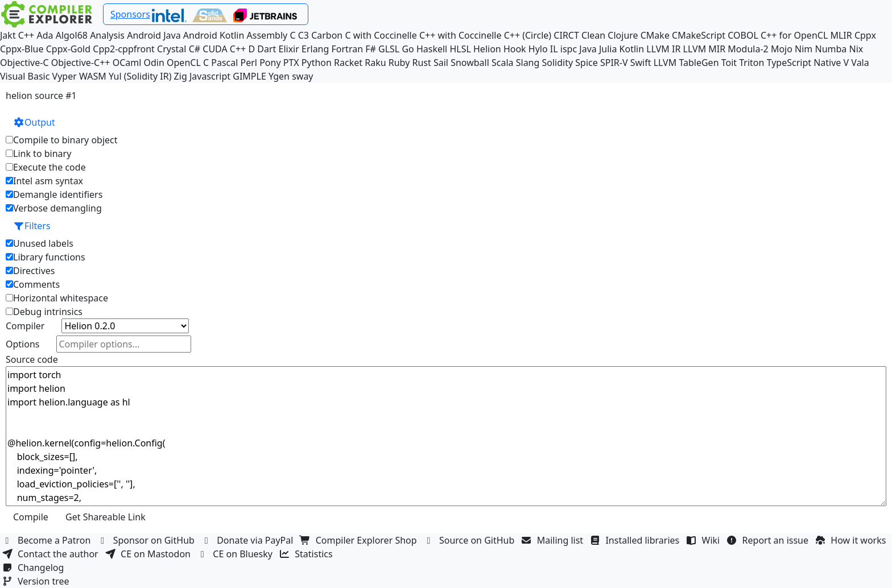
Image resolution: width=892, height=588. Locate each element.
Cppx (865, 35)
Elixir (288, 49)
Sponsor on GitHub (148, 540)
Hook (515, 49)
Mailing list (554, 540)
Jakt (8, 35)
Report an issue (769, 540)
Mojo (782, 49)
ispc (569, 49)
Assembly (267, 35)
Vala (860, 63)
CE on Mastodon (149, 554)
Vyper (65, 76)
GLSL (389, 49)
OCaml (127, 63)
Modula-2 (748, 49)
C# (195, 49)
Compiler (25, 326)
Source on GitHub (470, 540)
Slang (528, 63)
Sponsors (130, 14)
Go (408, 49)
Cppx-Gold (68, 49)
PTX (291, 63)
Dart (267, 49)
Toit (729, 63)
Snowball (470, 63)
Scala (503, 63)
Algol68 (72, 35)
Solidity (558, 63)
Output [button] (34, 122)
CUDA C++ (224, 49)
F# (371, 49)
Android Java (154, 35)
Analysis (107, 35)
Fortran (348, 49)
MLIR (841, 35)
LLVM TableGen (686, 63)
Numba (831, 49)
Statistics (307, 554)
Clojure (623, 35)
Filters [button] (32, 226)
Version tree (37, 581)
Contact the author (51, 554)
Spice (586, 63)
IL (554, 49)
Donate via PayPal (249, 540)
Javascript (210, 76)
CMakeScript (699, 35)
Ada (45, 35)
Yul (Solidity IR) (140, 76)
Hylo (538, 49)
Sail (441, 63)
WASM (93, 76)
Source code (32, 359)
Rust (421, 63)
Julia (608, 49)
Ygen (279, 76)
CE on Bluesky (236, 554)
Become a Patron (48, 540)
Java (588, 49)
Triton (751, 63)
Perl (249, 63)
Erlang (315, 49)
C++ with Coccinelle (461, 35)
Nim (804, 49)
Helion (487, 49)
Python (317, 63)
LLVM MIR (705, 49)
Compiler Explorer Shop (360, 540)
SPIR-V (614, 63)
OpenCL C (188, 63)
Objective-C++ (81, 63)
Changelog (34, 568)
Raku (375, 63)
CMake (655, 35)
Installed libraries (636, 540)
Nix (856, 49)
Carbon (327, 35)
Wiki (705, 540)
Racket (348, 63)
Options (22, 344)
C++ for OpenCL (794, 35)
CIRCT (566, 35)
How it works (852, 540)
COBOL (743, 35)
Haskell (432, 49)
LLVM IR (663, 49)
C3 (303, 35)
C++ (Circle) (528, 35)
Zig (181, 76)
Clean (593, 35)
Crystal (172, 49)
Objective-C (24, 63)
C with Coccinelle (381, 35)
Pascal (224, 63)
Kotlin (632, 49)
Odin (154, 63)
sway (302, 76)
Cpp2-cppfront (124, 49)
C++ (26, 35)
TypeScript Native (804, 63)
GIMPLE (249, 76)
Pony (270, 63)
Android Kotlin (214, 35)
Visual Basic (25, 76)
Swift (641, 63)
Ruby (399, 63)
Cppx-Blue (22, 49)
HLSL (460, 49)
